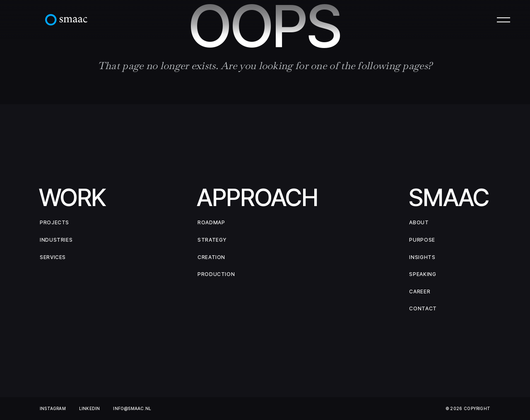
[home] (66, 20)
